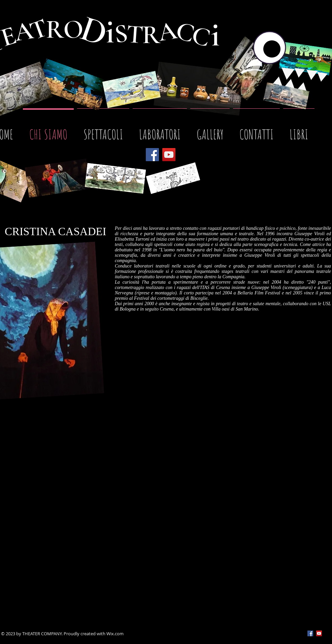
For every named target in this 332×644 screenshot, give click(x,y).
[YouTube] (169, 155)
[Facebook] (152, 155)
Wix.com (115, 634)
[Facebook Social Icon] (310, 633)
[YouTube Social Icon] (319, 633)
